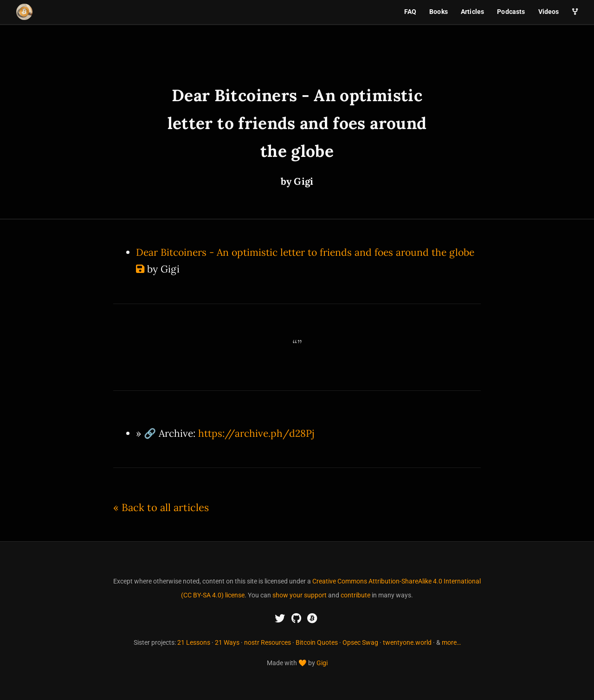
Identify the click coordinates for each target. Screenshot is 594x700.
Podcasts (511, 12)
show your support (300, 595)
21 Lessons (194, 642)
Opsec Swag (360, 642)
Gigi (322, 663)
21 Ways (227, 642)
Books (439, 12)
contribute (355, 595)
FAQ (410, 12)
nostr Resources (268, 642)
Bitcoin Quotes (317, 642)
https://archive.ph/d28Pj (256, 433)
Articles (472, 12)
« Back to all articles (161, 507)
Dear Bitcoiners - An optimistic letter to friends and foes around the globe (305, 252)
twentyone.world (407, 642)
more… (451, 642)
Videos (549, 12)
